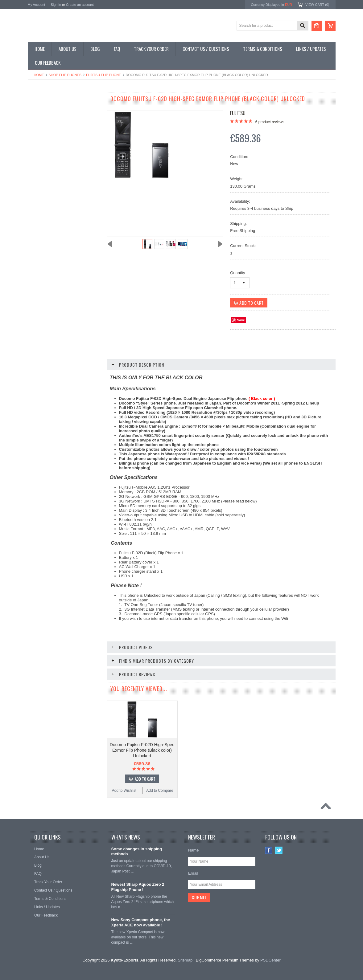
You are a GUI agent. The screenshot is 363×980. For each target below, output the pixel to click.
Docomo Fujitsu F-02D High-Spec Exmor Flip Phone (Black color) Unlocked (142, 750)
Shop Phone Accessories (52, 142)
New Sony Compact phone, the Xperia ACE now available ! (140, 922)
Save (241, 320)
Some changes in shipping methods (136, 852)
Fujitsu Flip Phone (103, 75)
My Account (37, 5)
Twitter (279, 850)
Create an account (80, 5)
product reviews (270, 122)
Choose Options (68, 382)
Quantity (237, 273)
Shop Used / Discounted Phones (58, 173)
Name (194, 850)
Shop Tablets (42, 152)
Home (39, 75)
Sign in (56, 5)
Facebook (269, 850)
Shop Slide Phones (47, 131)
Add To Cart (145, 779)
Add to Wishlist (46, 394)
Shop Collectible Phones (51, 183)
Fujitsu (238, 113)
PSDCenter (270, 960)
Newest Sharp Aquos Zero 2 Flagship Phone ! (138, 887)
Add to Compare (83, 394)
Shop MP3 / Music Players (53, 162)
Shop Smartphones (47, 110)
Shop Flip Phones (65, 75)
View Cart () (317, 5)
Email (193, 873)
